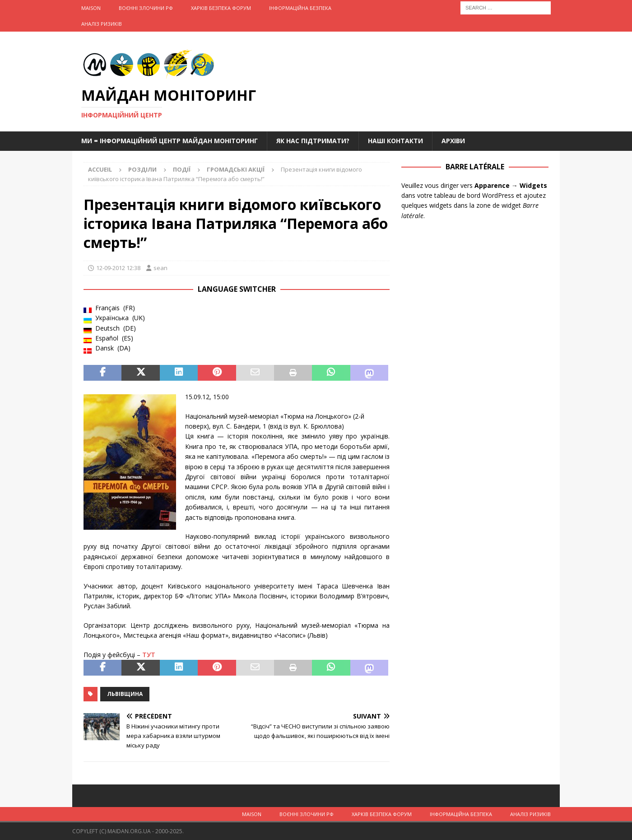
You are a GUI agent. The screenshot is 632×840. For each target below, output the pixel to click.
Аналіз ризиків (102, 24)
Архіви (453, 141)
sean (160, 268)
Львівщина (125, 694)
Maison (91, 8)
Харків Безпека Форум (221, 8)
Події (182, 169)
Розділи (142, 169)
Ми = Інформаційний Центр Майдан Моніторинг (170, 141)
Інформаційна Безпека (300, 8)
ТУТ (149, 655)
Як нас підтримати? (313, 141)
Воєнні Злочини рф (146, 8)
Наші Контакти (395, 141)
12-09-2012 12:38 (118, 268)
